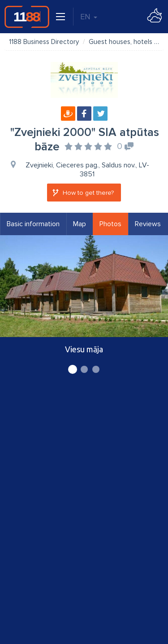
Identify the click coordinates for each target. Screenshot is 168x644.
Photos (110, 224)
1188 (27, 17)
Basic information (33, 224)
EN (89, 17)
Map (80, 224)
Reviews (148, 224)
